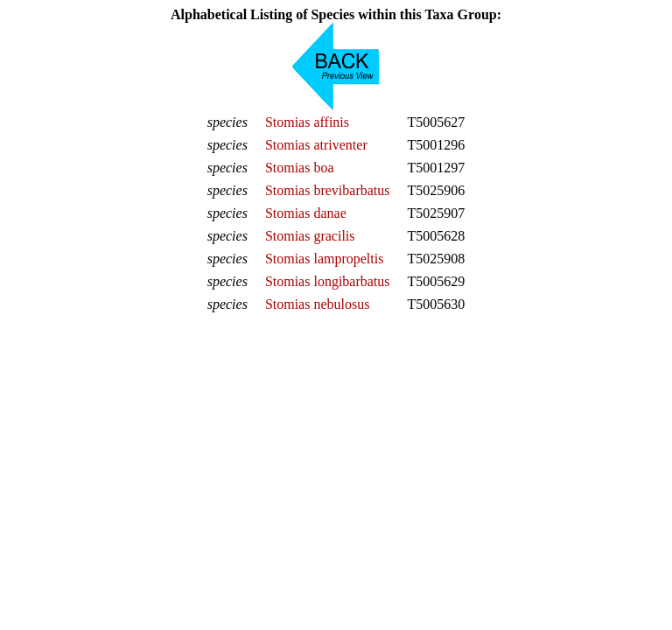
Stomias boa (300, 168)
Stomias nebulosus (318, 304)
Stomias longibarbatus (328, 281)
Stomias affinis (307, 122)
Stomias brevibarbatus (328, 190)
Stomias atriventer (316, 145)
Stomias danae (306, 213)
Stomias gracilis (310, 236)
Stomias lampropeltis (325, 259)
